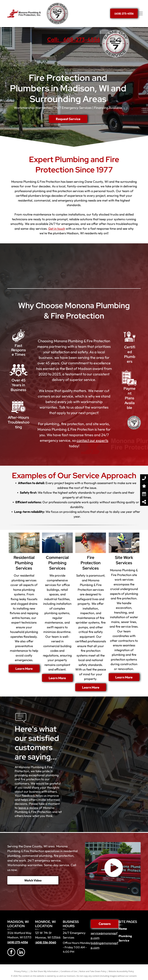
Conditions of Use (69, 971)
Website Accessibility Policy (121, 971)
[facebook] (11, 953)
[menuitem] (130, 929)
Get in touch (57, 229)
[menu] (140, 13)
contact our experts (92, 440)
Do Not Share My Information (45, 971)
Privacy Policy (20, 971)
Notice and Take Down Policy (93, 971)
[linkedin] (21, 953)
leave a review (28, 808)
